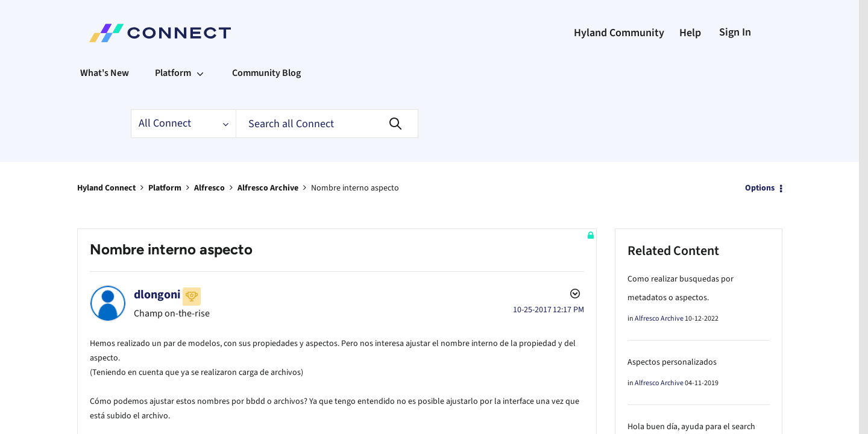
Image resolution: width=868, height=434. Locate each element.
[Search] (327, 124)
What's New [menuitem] (105, 73)
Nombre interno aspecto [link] (355, 187)
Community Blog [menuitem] (266, 73)
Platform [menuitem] (173, 73)
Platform (165, 187)
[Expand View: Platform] (200, 73)
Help (690, 33)
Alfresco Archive (268, 187)
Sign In (735, 32)
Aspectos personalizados (672, 362)
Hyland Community (619, 33)
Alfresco (209, 187)
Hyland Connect (106, 187)
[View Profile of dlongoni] (157, 294)
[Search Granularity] (183, 124)
